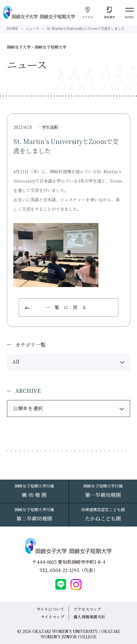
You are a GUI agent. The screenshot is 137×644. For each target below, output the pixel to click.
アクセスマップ (87, 609)
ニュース (32, 28)
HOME (12, 28)
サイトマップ (52, 617)
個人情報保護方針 (89, 617)
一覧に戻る (68, 307)
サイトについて (50, 609)
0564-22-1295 (65, 570)
